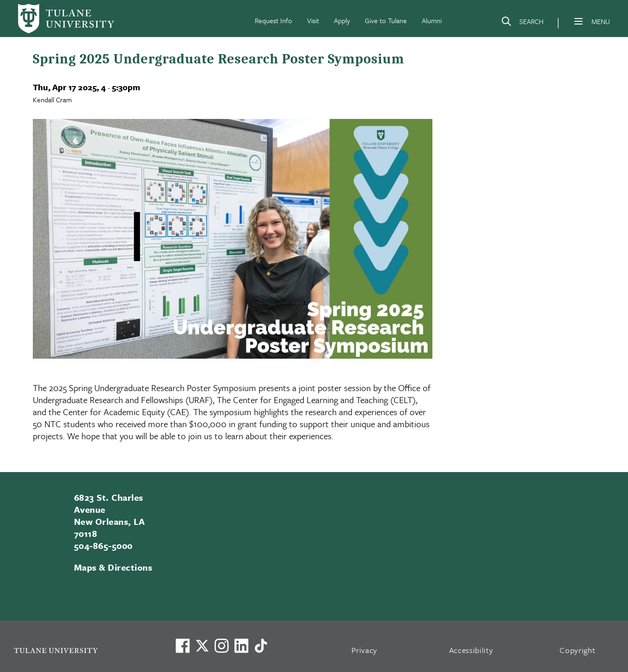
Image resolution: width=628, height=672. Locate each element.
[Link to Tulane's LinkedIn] (241, 646)
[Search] (522, 23)
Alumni (432, 20)
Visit (313, 20)
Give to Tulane (386, 20)
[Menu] (579, 21)
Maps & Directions (113, 567)
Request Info (274, 20)
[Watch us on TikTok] (261, 646)
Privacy (364, 650)
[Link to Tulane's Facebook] (222, 646)
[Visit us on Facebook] (183, 646)
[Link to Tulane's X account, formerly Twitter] (202, 646)
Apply (342, 20)
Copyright (577, 650)
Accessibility (471, 650)
